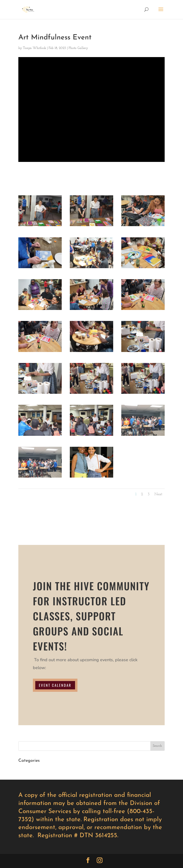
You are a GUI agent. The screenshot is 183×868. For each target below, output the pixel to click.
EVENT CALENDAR (55, 685)
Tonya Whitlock (34, 48)
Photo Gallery (78, 48)
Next (158, 494)
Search (157, 746)
